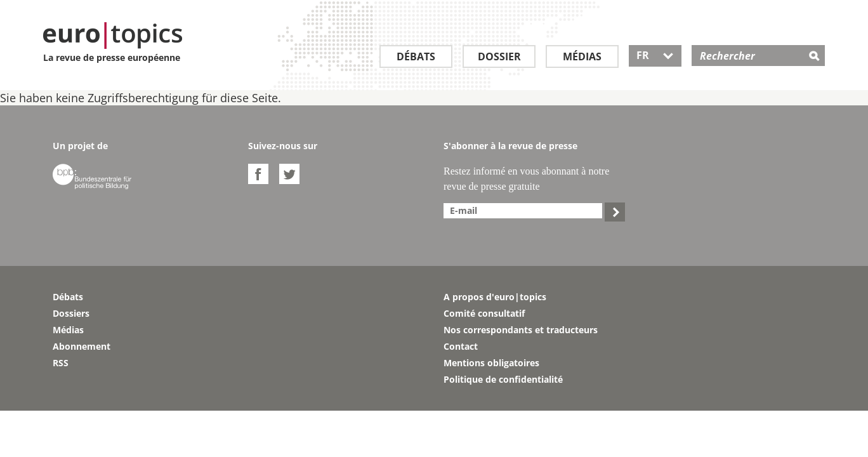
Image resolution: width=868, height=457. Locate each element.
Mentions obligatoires (491, 363)
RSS (61, 363)
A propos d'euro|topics (495, 297)
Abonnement (82, 346)
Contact (461, 346)
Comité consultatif (484, 313)
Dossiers (71, 313)
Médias (582, 56)
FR (655, 55)
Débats (416, 56)
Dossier (499, 56)
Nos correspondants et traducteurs (521, 330)
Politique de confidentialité (503, 379)
